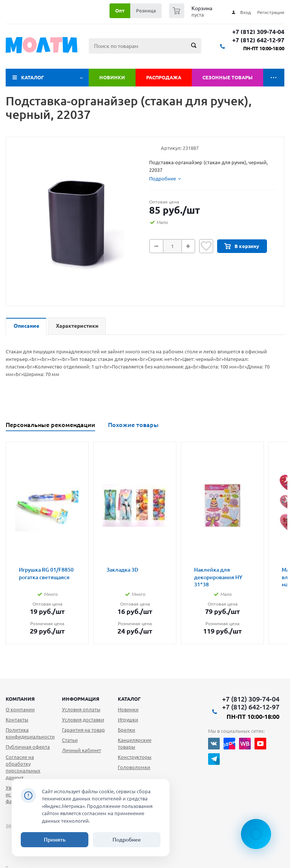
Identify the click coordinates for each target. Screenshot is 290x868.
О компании (20, 709)
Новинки (112, 77)
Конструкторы (135, 757)
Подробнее (127, 840)
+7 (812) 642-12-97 (258, 40)
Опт (120, 11)
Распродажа (164, 77)
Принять (55, 840)
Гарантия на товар (83, 730)
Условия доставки (83, 720)
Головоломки (134, 767)
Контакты (17, 720)
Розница (146, 11)
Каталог (33, 77)
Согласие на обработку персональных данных (23, 767)
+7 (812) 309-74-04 (258, 32)
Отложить (206, 246)
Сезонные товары (228, 77)
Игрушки (128, 720)
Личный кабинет (82, 750)
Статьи (70, 740)
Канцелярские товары (135, 743)
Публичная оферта (28, 747)
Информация (81, 699)
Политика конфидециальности (30, 733)
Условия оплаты (81, 709)
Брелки (126, 730)
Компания (20, 699)
